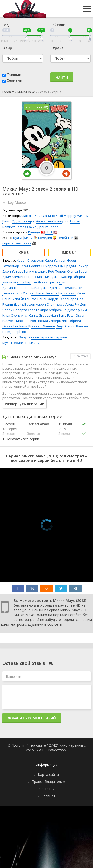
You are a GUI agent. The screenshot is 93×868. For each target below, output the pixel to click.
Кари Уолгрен (56, 260)
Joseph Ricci (20, 332)
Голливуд (34, 343)
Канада (34, 232)
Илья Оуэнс (11, 315)
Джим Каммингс (15, 277)
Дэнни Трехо (48, 282)
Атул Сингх (30, 315)
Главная (48, 796)
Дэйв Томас (64, 288)
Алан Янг (27, 216)
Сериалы (15, 80)
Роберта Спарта (26, 310)
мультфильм (23, 238)
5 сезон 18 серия (10, 426)
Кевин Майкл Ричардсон (39, 266)
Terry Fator (67, 315)
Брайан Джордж (41, 288)
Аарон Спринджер (50, 304)
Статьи (48, 789)
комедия (45, 238)
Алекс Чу (72, 304)
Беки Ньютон (47, 293)
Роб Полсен (57, 271)
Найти (62, 77)
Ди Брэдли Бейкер (74, 266)
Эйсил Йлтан (20, 299)
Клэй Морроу (66, 216)
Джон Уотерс (13, 271)
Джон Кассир (62, 277)
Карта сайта (48, 774)
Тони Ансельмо (35, 271)
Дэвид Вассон (24, 304)
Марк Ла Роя (26, 321)
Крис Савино (45, 216)
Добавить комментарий (32, 718)
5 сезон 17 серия (10, 436)
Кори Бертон (27, 282)
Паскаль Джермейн (52, 321)
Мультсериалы (14, 343)
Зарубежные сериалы (36, 337)
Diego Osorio (66, 326)
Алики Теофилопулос (53, 221)
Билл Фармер (25, 293)
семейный (65, 238)
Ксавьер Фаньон (42, 326)
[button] (21, 439)
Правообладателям (48, 782)
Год (6, 25)
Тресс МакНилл (40, 277)
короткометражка (17, 243)
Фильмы (14, 74)
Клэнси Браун (78, 271)
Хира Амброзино (53, 310)
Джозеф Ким (77, 310)
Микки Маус (26, 92)
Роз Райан (39, 299)
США (49, 232)
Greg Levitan (48, 315)
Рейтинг (58, 25)
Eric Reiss (20, 326)
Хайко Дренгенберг (42, 227)
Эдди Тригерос (24, 221)
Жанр (7, 48)
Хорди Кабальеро (62, 299)
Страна (57, 48)
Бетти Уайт (67, 293)
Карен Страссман (30, 260)
